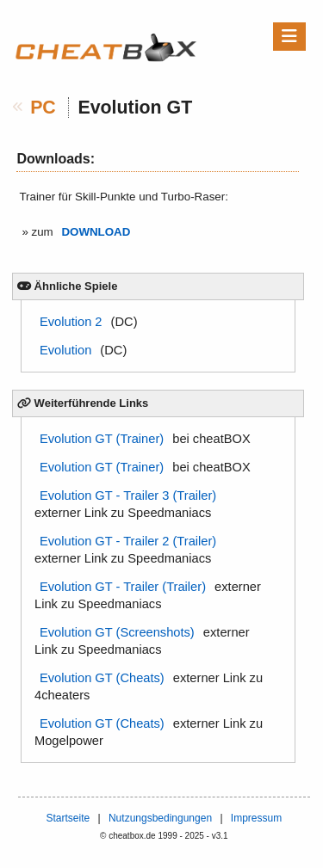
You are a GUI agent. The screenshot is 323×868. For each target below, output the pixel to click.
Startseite (68, 818)
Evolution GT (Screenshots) (117, 632)
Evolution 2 (71, 322)
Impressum (256, 818)
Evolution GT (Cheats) (102, 678)
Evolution (65, 350)
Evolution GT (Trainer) (102, 439)
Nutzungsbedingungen (160, 818)
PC (43, 108)
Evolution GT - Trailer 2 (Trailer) (128, 541)
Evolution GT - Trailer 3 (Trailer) (128, 496)
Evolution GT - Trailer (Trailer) (123, 587)
